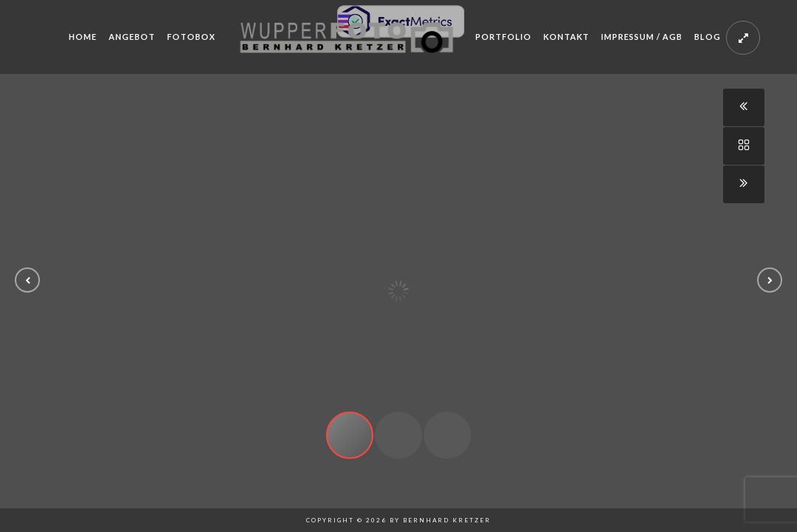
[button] (27, 280)
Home (83, 37)
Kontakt (566, 37)
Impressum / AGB (642, 37)
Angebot (132, 37)
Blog (708, 37)
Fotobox (191, 37)
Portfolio (503, 37)
